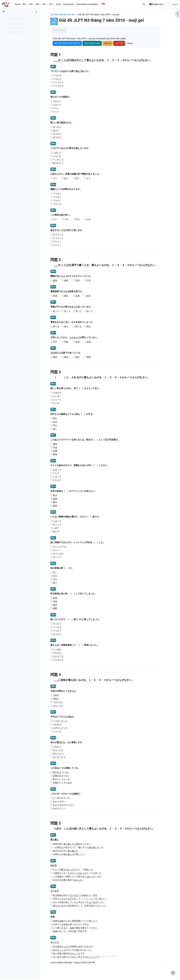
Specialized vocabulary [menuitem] (87, 4)
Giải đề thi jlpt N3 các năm (65, 14)
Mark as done (62, 30)
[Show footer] (173, 973)
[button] (144, 4)
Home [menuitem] (17, 4)
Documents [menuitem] (69, 4)
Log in (175, 4)
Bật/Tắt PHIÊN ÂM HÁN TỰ (70, 43)
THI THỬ (121, 43)
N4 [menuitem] (31, 4)
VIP (103, 4)
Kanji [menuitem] (59, 4)
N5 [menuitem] (24, 4)
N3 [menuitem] (37, 4)
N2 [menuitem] (44, 4)
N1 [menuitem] (51, 4)
